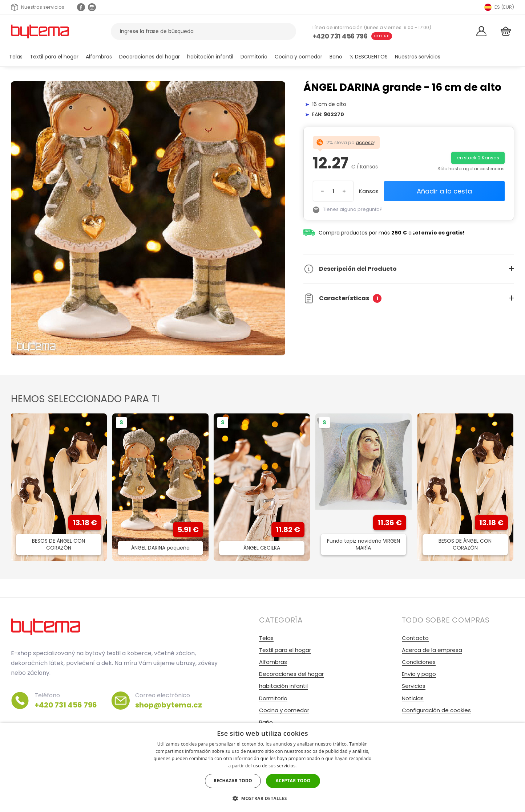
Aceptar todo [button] (293, 781)
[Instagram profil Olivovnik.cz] (92, 7)
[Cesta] (506, 31)
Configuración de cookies (436, 710)
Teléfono (66, 701)
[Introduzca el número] (333, 191)
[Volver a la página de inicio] (40, 31)
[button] (262, 798)
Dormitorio (254, 57)
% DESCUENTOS (369, 57)
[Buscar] (286, 31)
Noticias (413, 698)
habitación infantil (210, 57)
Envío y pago (419, 674)
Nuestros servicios (38, 7)
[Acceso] (481, 31)
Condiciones (419, 662)
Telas (16, 57)
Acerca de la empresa (432, 650)
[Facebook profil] (81, 7)
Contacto (415, 638)
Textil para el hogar (54, 57)
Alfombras (99, 57)
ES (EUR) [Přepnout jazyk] (499, 7)
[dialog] (262, 767)
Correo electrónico (169, 701)
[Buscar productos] (203, 31)
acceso (365, 142)
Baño (336, 57)
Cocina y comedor (298, 57)
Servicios (414, 686)
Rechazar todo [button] (233, 781)
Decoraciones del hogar (150, 57)
